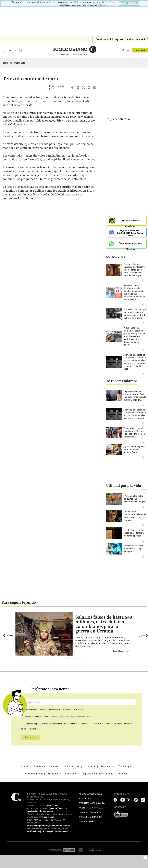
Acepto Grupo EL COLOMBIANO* (54, 708)
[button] (143, 280)
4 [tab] (77, 658)
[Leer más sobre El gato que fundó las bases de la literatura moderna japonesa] (135, 532)
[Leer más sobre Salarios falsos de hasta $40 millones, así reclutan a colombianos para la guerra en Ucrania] (104, 641)
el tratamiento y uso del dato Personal (45, 716)
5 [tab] (81, 658)
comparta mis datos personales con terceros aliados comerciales (78, 723)
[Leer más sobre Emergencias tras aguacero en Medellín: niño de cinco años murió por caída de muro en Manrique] (135, 269)
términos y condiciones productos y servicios (48, 708)
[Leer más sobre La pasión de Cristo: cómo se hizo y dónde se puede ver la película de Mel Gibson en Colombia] (135, 395)
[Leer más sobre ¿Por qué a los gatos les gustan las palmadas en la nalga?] (135, 498)
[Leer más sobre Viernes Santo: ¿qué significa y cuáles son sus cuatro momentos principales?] (135, 432)
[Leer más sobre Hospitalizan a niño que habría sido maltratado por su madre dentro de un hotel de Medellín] (135, 313)
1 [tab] (67, 658)
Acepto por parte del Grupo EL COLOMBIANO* (57, 716)
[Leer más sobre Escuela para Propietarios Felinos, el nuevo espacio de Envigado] (135, 515)
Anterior (8, 634)
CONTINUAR (129, 4)
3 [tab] (74, 658)
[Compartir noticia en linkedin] (95, 87)
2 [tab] (70, 658)
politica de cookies (107, 5)
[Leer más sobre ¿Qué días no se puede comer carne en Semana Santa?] (135, 449)
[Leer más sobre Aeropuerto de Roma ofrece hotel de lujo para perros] (135, 548)
